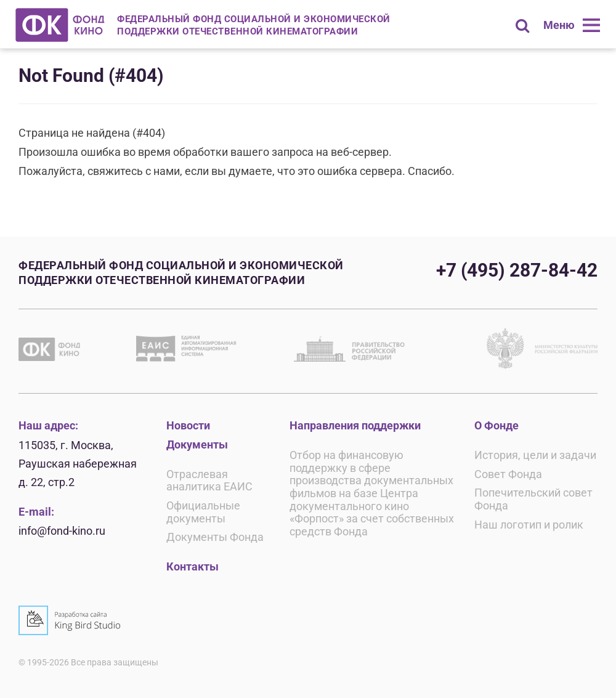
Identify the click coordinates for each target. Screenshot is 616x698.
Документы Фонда (215, 537)
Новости (188, 425)
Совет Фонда (508, 474)
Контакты (192, 566)
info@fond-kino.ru (62, 531)
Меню (559, 25)
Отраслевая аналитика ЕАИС (209, 481)
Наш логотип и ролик (529, 525)
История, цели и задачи (535, 455)
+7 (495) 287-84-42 (517, 270)
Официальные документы (203, 512)
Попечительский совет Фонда (533, 499)
